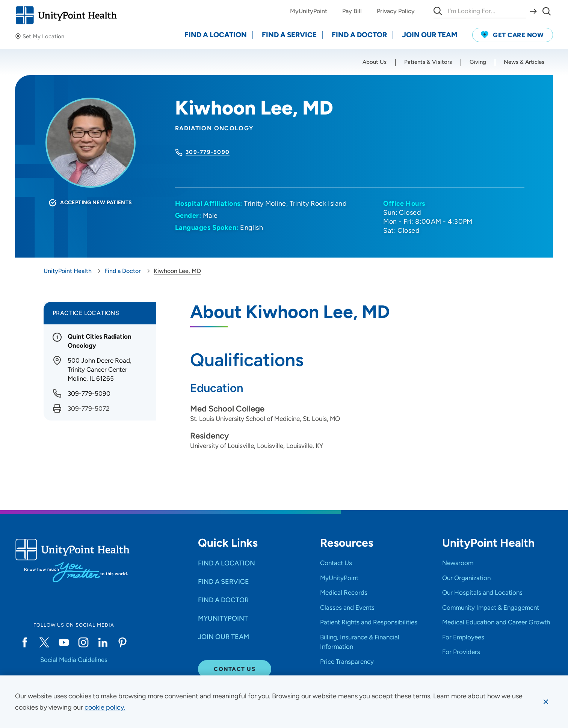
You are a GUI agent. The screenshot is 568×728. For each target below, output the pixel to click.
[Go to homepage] (66, 15)
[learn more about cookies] (105, 707)
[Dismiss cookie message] (546, 702)
